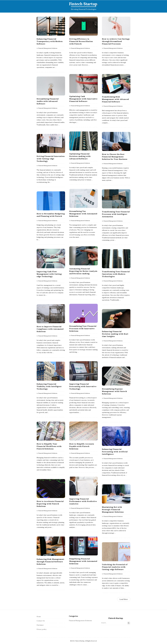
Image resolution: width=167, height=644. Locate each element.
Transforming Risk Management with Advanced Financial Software (115, 99)
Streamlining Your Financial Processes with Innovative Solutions (83, 328)
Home (39, 617)
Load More (124, 599)
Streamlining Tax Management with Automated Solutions (83, 214)
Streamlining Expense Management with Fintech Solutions (114, 391)
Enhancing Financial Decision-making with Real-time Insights (115, 334)
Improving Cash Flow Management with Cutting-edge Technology (50, 274)
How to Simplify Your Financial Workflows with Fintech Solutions (49, 446)
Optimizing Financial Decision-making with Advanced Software (80, 156)
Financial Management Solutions (48, 48)
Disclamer (40, 625)
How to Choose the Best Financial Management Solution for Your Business (115, 157)
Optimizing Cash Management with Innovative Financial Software (83, 99)
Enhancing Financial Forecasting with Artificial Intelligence (115, 452)
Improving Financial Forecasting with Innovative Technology (83, 386)
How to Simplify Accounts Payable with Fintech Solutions (82, 446)
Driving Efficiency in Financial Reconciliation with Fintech (81, 41)
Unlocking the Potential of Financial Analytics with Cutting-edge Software (115, 567)
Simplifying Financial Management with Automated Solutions (83, 561)
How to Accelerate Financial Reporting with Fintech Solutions (50, 504)
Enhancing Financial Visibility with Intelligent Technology (49, 386)
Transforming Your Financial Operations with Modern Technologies (116, 274)
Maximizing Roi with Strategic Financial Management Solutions (113, 509)
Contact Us (41, 621)
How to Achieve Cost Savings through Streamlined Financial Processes (116, 41)
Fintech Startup (83, 4)
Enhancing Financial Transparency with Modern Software (50, 41)
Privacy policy (42, 629)
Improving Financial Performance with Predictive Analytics (83, 501)
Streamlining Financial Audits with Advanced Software (48, 101)
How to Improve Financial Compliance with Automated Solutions (50, 329)
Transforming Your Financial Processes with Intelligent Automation (116, 214)
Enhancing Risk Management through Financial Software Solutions (50, 562)
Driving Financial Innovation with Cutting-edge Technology (51, 159)
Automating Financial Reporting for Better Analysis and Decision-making (83, 271)
